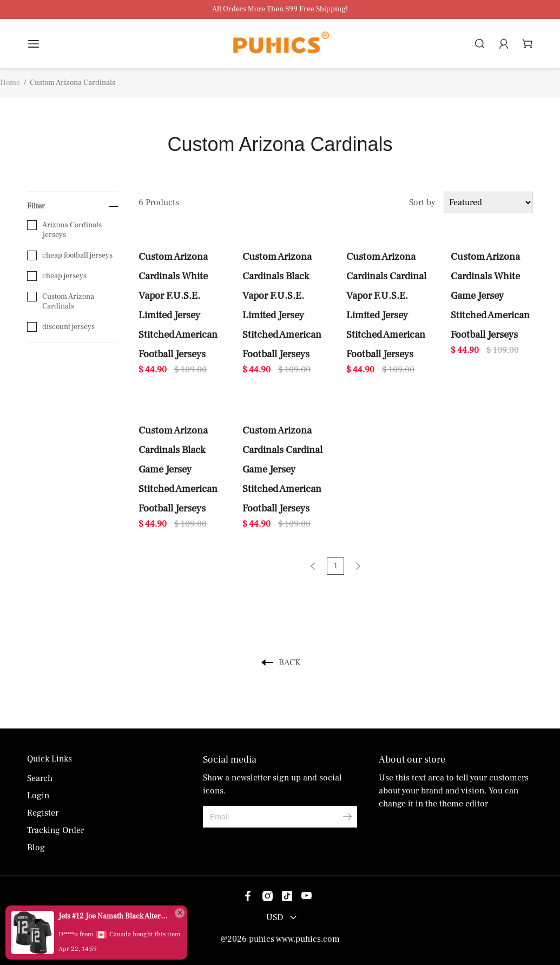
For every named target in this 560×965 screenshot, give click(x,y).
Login (38, 796)
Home (10, 83)
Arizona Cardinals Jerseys (64, 230)
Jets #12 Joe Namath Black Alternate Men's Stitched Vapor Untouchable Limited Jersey (114, 916)
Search (40, 778)
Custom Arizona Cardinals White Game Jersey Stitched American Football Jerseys (490, 296)
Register (43, 813)
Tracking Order (55, 830)
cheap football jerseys (70, 255)
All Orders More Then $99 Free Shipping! (280, 9)
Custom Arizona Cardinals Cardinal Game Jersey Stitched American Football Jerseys (282, 469)
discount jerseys (61, 327)
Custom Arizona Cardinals (61, 301)
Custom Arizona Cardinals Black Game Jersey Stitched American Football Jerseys (178, 469)
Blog (36, 848)
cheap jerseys (57, 276)
